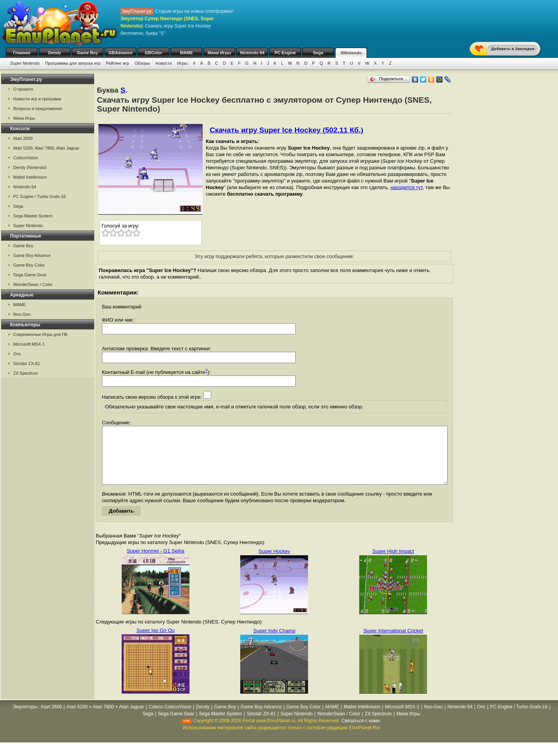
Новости (164, 63)
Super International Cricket (393, 642)
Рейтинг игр (117, 63)
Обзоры (142, 63)
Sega (318, 53)
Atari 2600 (23, 138)
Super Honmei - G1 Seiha (156, 562)
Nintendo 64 (252, 53)
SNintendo (351, 53)
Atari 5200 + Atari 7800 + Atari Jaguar (105, 718)
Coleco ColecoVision (170, 718)
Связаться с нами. (361, 732)
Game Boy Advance (32, 255)
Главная (22, 53)
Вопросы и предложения (38, 108)
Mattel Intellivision (30, 177)
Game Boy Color (29, 265)
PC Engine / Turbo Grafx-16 (40, 196)
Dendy (55, 53)
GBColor (153, 53)
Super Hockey (274, 563)
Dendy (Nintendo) (30, 167)
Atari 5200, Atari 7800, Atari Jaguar (46, 148)
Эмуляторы (25, 718)
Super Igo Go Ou (155, 642)
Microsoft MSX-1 (29, 344)
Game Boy (88, 53)
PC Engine (285, 53)
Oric (17, 354)
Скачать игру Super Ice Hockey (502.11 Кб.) (286, 130)
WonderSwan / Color (33, 284)
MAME (186, 53)
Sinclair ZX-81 (27, 363)
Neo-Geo (22, 314)
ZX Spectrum (26, 373)
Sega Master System (33, 216)
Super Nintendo (25, 63)
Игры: (183, 63)
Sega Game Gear (30, 275)
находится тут (407, 187)
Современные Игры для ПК (40, 334)
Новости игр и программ (37, 99)
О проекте (23, 89)
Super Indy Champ (274, 642)
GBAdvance (121, 53)
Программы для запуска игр (73, 63)
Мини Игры (220, 53)
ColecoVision (26, 158)
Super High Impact (393, 563)
